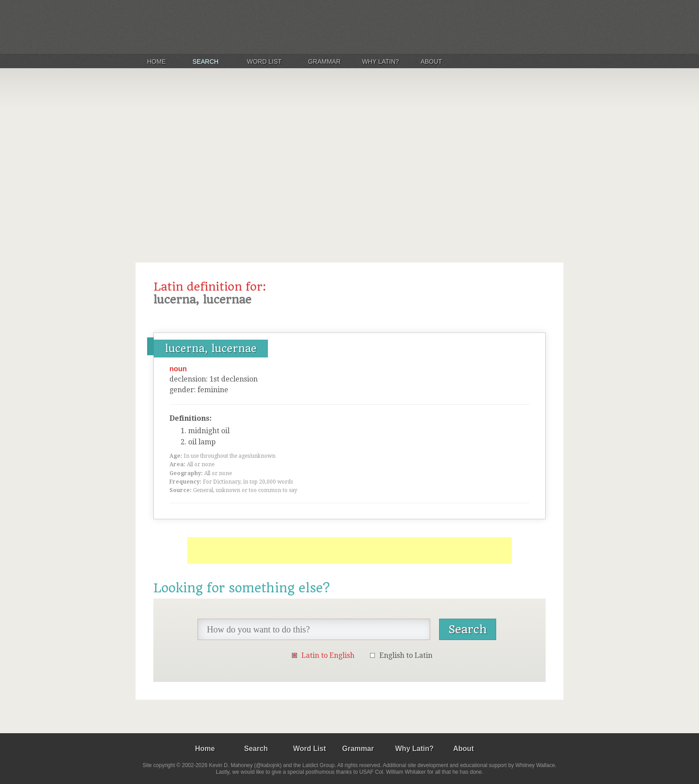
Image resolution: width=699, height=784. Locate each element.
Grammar (324, 62)
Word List (264, 62)
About (431, 62)
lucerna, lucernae (211, 349)
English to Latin (406, 655)
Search (206, 62)
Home (156, 62)
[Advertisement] (349, 162)
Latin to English (328, 655)
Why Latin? (380, 62)
